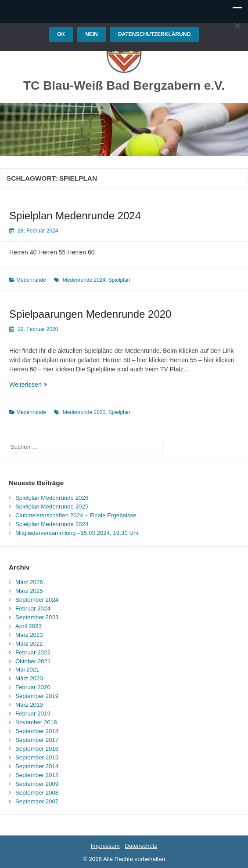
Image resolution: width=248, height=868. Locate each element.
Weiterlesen (47, 385)
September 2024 (37, 600)
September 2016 (37, 749)
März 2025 (29, 591)
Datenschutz (141, 846)
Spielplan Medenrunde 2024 (75, 216)
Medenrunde (31, 280)
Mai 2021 (27, 670)
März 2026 (29, 582)
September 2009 (37, 784)
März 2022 (29, 644)
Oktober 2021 (33, 661)
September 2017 (37, 740)
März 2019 (29, 705)
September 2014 (37, 766)
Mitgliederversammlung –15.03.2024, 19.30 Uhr (77, 533)
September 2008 (37, 793)
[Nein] (237, 25)
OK (61, 34)
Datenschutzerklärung (155, 34)
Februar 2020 (33, 687)
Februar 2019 (33, 714)
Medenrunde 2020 (84, 412)
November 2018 (36, 722)
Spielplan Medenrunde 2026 (52, 498)
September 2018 (37, 731)
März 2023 (29, 635)
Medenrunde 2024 (84, 280)
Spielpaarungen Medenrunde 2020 (90, 314)
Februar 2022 (33, 652)
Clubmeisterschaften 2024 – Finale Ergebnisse (76, 515)
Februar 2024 (33, 608)
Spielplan (119, 280)
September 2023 (37, 617)
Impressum (105, 846)
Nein (92, 34)
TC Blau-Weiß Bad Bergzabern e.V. (124, 85)
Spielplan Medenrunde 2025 (52, 507)
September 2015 (37, 757)
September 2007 (37, 801)
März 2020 (29, 678)
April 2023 (29, 626)
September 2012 (37, 775)
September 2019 (37, 696)
